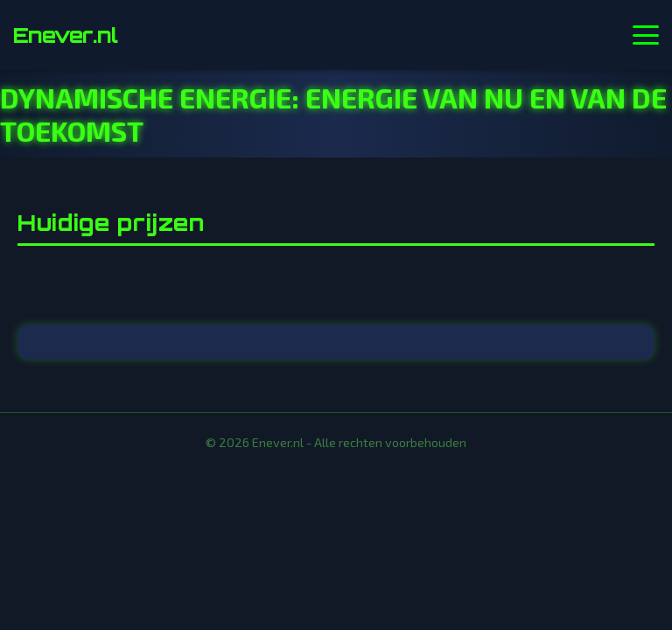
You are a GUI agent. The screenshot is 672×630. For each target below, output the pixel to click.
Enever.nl (65, 35)
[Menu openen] (646, 35)
